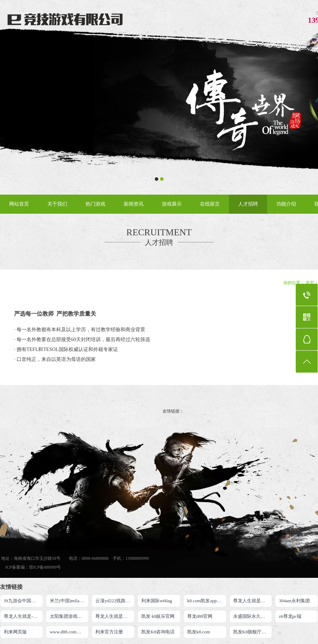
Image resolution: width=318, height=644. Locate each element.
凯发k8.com (199, 632)
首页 (310, 283)
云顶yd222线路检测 (115, 601)
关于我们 (57, 204)
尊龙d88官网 (200, 616)
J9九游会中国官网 (22, 601)
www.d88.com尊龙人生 (69, 632)
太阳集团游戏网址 (68, 616)
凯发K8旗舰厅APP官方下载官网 (253, 632)
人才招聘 (248, 204)
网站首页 (19, 204)
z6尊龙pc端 (290, 616)
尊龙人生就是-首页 (23, 616)
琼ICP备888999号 (45, 567)
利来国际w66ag (157, 601)
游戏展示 (172, 204)
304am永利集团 (294, 601)
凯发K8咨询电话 (158, 632)
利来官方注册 (109, 632)
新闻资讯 (134, 204)
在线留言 (210, 204)
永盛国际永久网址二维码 (253, 616)
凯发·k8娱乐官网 (158, 616)
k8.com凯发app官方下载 (207, 601)
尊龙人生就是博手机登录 (115, 616)
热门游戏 (95, 204)
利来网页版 (15, 632)
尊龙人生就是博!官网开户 (253, 601)
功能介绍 (286, 204)
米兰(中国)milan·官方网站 (69, 601)
